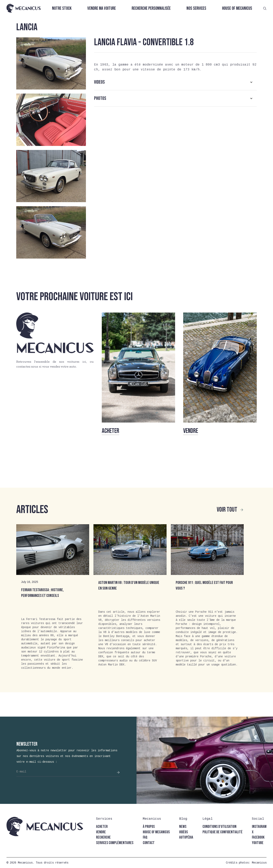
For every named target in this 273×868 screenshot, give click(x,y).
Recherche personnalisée (151, 8)
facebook (258, 837)
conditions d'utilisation (219, 827)
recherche (103, 837)
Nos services (196, 8)
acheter (102, 827)
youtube (258, 843)
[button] (175, 82)
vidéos (184, 832)
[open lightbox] (51, 63)
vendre (101, 832)
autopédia (186, 837)
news (183, 827)
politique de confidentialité (223, 832)
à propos (149, 827)
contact (149, 843)
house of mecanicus (156, 832)
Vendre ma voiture (102, 8)
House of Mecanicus (237, 8)
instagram (259, 827)
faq (145, 837)
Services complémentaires (115, 843)
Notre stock (62, 8)
